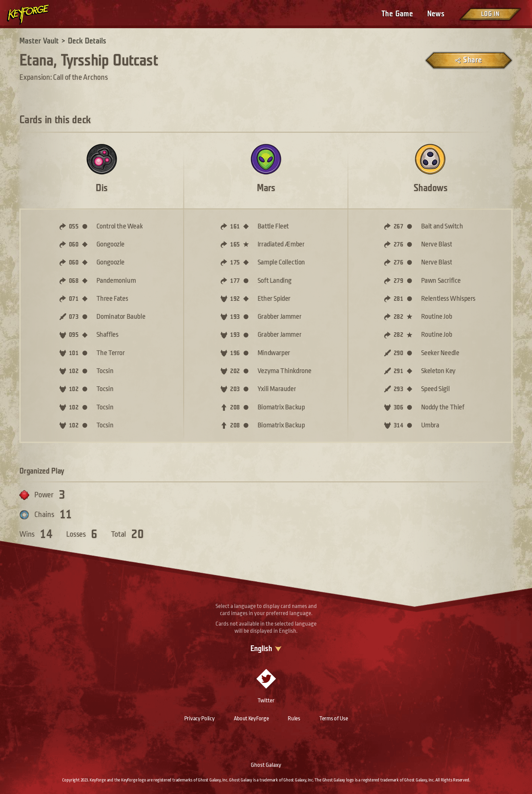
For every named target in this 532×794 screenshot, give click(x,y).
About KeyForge (251, 718)
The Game (397, 14)
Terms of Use (334, 718)
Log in (490, 14)
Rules (294, 718)
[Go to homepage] (34, 15)
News (436, 14)
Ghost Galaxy (266, 765)
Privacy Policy (199, 718)
